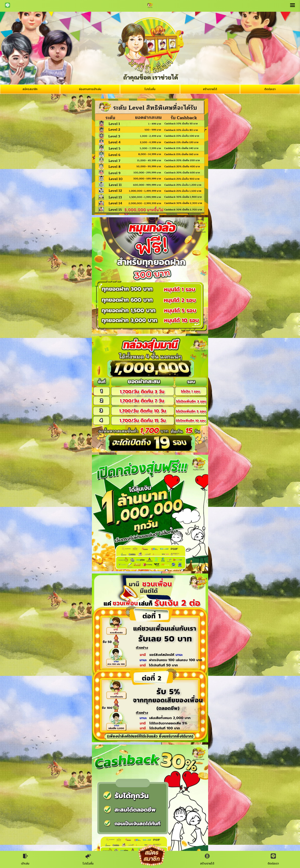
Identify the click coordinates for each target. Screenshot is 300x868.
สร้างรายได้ (210, 89)
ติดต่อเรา (270, 89)
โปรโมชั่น (150, 89)
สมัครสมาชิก (30, 89)
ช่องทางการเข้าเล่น (90, 89)
